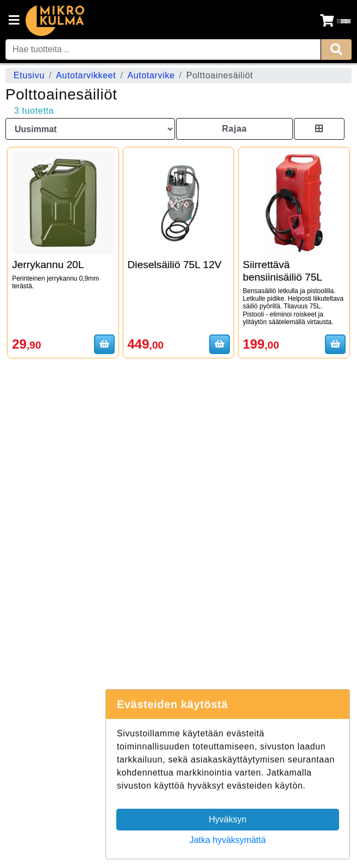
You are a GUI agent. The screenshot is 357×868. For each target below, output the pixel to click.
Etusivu (29, 75)
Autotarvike (151, 75)
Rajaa (234, 129)
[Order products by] (90, 129)
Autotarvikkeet (86, 75)
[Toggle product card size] (320, 129)
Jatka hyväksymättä (228, 840)
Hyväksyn (227, 819)
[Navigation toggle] (14, 21)
